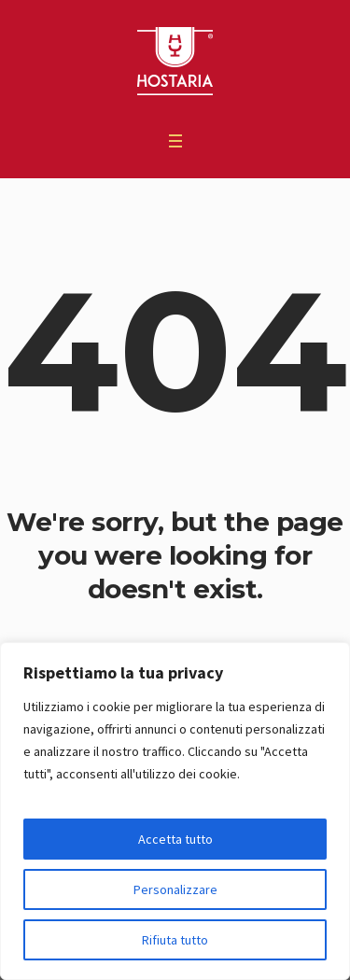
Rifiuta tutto (175, 940)
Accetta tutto (175, 839)
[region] (175, 811)
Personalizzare (175, 889)
